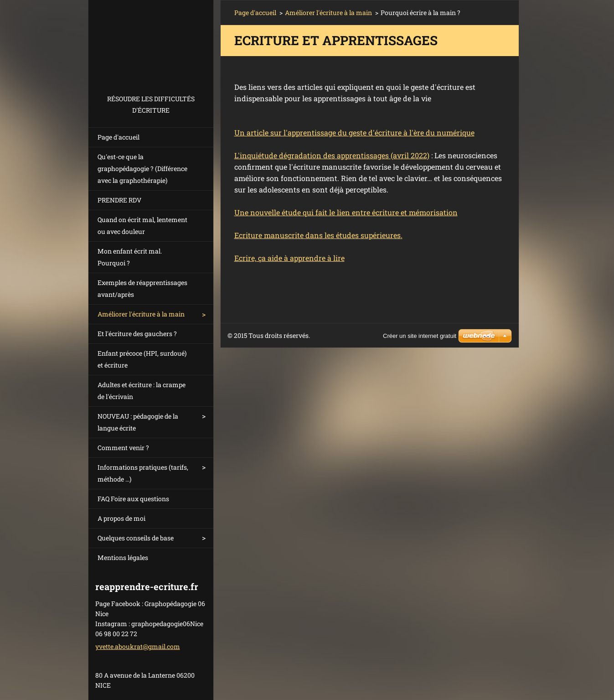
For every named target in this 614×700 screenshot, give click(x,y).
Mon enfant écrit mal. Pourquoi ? (130, 257)
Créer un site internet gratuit (420, 336)
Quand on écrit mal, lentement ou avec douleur (142, 226)
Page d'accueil (119, 137)
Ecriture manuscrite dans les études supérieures (317, 235)
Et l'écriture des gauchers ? (137, 334)
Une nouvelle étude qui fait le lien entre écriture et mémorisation (346, 212)
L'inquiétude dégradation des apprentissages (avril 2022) (332, 155)
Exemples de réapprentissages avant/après (142, 288)
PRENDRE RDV (119, 200)
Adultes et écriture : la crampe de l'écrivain (142, 391)
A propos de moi (121, 518)
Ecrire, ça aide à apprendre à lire (289, 258)
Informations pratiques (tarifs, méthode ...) (143, 473)
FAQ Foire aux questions (133, 499)
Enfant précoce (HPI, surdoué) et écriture (142, 359)
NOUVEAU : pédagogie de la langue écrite (138, 422)
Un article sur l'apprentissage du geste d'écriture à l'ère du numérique (354, 132)
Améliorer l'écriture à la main (141, 314)
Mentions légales (123, 557)
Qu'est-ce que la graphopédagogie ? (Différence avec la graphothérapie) (142, 169)
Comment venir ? (123, 448)
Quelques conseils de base (136, 538)
